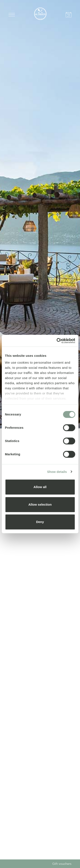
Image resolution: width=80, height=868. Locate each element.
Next (69, 848)
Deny (40, 522)
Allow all (40, 487)
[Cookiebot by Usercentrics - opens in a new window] (57, 341)
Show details (57, 472)
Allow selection (40, 504)
